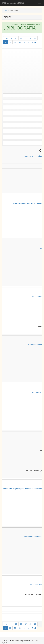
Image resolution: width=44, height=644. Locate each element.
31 (10, 42)
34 (24, 42)
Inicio (5, 10)
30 (5, 42)
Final (34, 42)
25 (16, 38)
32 (15, 42)
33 (20, 42)
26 (21, 38)
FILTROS (8, 17)
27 (26, 38)
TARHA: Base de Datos (13, 3)
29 (35, 38)
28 (30, 38)
